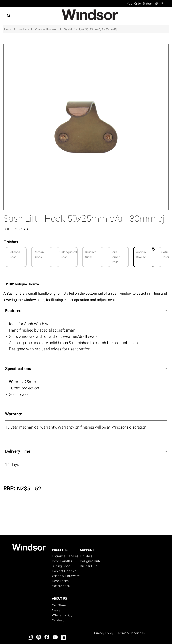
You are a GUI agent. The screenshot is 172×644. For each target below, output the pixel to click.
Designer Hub (90, 561)
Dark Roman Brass (115, 257)
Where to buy (62, 615)
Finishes (86, 556)
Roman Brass (39, 255)
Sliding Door (61, 566)
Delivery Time (18, 451)
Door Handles (62, 561)
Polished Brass (14, 255)
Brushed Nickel (91, 255)
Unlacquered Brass (68, 255)
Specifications (18, 368)
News (56, 610)
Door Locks (60, 581)
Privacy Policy (104, 633)
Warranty (14, 414)
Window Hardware (66, 576)
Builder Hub (89, 566)
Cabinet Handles (64, 571)
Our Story (59, 605)
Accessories (61, 586)
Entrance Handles (65, 556)
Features (13, 311)
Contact (58, 620)
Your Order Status (139, 4)
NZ (159, 3)
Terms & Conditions (131, 633)
